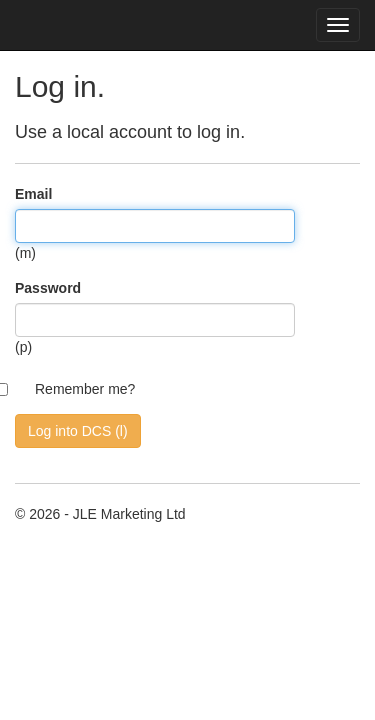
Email (33, 194)
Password (48, 288)
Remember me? (85, 389)
